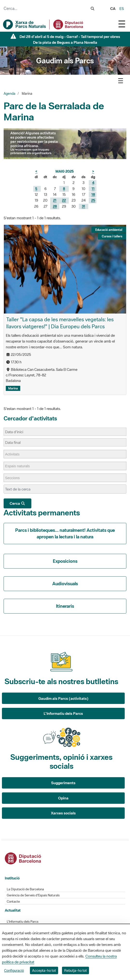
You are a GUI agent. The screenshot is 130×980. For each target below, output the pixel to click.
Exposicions (65, 561)
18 (93, 194)
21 (55, 200)
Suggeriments (63, 783)
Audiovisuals (65, 584)
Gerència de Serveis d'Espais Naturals (33, 895)
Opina (63, 798)
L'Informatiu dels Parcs (63, 713)
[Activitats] (15, 454)
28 (55, 206)
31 (83, 206)
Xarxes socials (63, 813)
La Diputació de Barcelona (25, 889)
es (122, 8)
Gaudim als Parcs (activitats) (63, 698)
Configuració (14, 970)
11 (93, 189)
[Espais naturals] (20, 466)
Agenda (10, 94)
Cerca (17, 503)
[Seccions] (15, 478)
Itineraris (65, 606)
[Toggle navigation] (122, 24)
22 (64, 200)
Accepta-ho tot (44, 970)
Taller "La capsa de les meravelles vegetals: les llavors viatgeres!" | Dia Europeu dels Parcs (60, 323)
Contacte (13, 902)
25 (93, 200)
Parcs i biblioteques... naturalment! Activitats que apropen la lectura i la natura (65, 533)
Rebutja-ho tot (75, 970)
